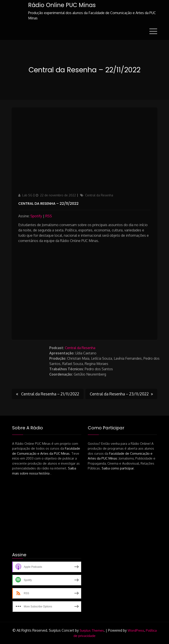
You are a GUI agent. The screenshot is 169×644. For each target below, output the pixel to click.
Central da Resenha (99, 195)
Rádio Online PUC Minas (62, 5)
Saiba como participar (118, 468)
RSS (49, 216)
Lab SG (27, 195)
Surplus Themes (92, 630)
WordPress (136, 630)
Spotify (36, 216)
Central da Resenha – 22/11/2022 (48, 204)
